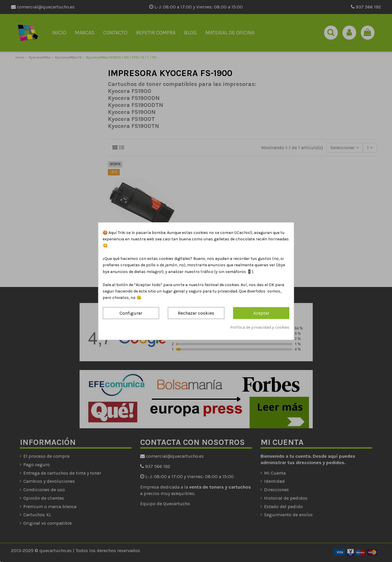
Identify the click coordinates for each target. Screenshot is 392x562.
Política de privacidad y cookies (260, 327)
